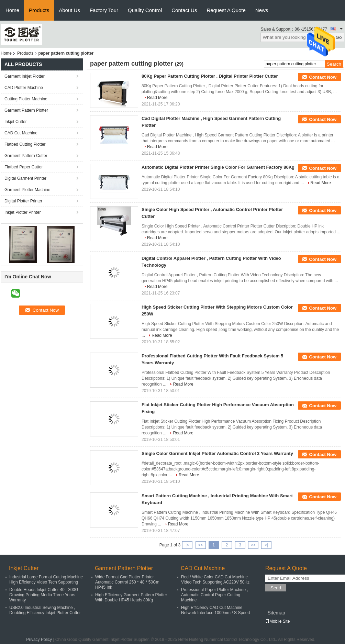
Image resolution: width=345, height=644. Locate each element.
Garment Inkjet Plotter (25, 76)
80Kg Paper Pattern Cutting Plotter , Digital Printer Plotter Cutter (210, 76)
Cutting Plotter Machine (26, 99)
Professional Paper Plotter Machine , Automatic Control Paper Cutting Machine (215, 595)
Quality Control (145, 10)
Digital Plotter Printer (23, 201)
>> (253, 545)
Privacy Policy (39, 640)
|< (187, 545)
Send (276, 588)
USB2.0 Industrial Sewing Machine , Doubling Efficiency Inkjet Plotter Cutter (45, 610)
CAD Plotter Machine (24, 88)
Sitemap (276, 613)
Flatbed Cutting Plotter (25, 144)
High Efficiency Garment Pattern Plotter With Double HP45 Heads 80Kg (131, 597)
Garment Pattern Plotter (26, 110)
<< (200, 545)
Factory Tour (104, 10)
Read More (157, 98)
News (262, 10)
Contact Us (184, 10)
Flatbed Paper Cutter (24, 167)
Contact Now (323, 77)
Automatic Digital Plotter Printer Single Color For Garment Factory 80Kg (218, 167)
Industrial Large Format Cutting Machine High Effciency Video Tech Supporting (46, 580)
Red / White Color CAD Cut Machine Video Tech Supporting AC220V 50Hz (215, 580)
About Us (69, 10)
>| (266, 545)
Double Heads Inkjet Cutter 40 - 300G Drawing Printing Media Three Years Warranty (44, 595)
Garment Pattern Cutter (26, 156)
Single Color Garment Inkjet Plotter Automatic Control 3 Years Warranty (217, 453)
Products (39, 10)
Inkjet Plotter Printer (23, 212)
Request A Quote (226, 10)
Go (339, 37)
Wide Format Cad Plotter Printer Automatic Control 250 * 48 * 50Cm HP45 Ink (127, 582)
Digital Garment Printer (25, 178)
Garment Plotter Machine (27, 190)
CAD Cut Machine (21, 133)
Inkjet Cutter (16, 122)
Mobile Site (277, 621)
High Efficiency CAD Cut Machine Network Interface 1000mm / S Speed (215, 610)
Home (12, 10)
